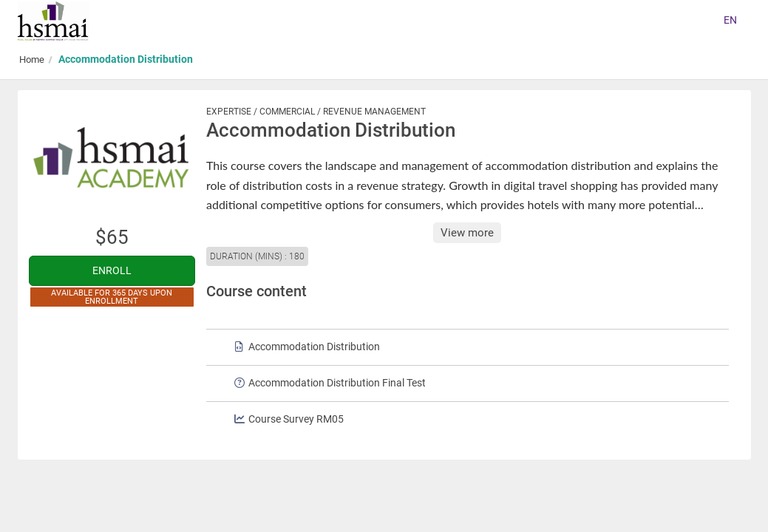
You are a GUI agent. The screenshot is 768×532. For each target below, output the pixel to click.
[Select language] (731, 21)
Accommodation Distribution (126, 59)
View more (467, 233)
